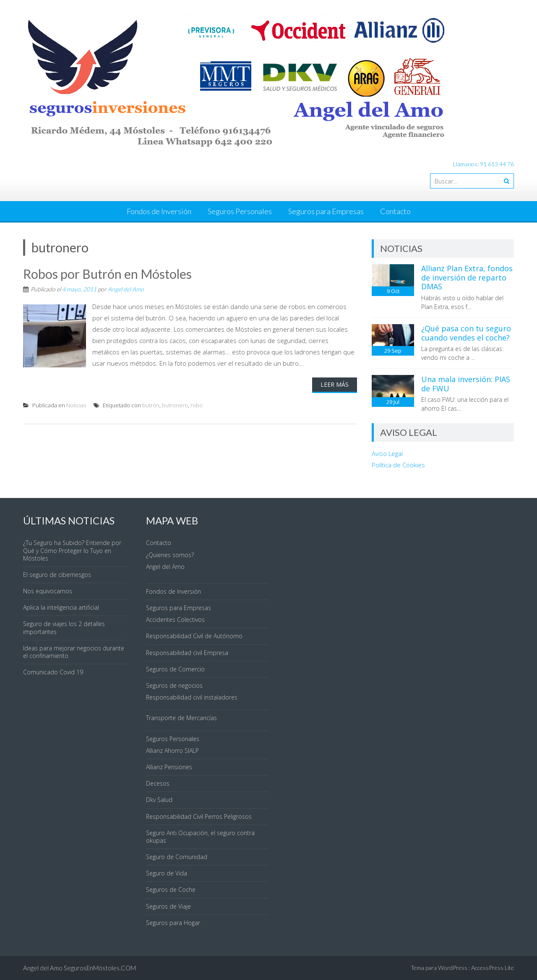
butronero (175, 405)
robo (197, 405)
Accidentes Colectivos (175, 620)
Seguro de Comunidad (177, 857)
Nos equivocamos (48, 591)
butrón (151, 405)
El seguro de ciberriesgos (57, 575)
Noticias (76, 405)
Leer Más (335, 384)
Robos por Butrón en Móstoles (107, 274)
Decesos (158, 783)
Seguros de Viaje (168, 906)
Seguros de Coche (171, 890)
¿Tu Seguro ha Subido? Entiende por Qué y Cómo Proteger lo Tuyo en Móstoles (72, 550)
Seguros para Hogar (173, 923)
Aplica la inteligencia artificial (61, 607)
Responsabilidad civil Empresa (187, 653)
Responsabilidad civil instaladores (192, 697)
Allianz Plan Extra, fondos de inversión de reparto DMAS (467, 277)
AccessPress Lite (493, 968)
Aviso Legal (387, 453)
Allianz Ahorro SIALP (172, 751)
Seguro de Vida (167, 873)
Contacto (395, 211)
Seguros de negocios (174, 685)
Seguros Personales (240, 211)
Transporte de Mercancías (181, 718)
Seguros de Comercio (175, 669)
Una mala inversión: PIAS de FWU (466, 384)
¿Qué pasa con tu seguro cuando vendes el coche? (466, 333)
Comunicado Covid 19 (53, 672)
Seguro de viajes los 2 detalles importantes (64, 628)
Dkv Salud (159, 800)
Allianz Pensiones (169, 767)
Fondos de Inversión (159, 211)
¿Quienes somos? (170, 555)
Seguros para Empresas (326, 211)
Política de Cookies (398, 465)
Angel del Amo (126, 289)
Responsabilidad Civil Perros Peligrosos (199, 816)
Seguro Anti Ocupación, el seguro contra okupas (200, 837)
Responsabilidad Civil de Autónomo (194, 636)
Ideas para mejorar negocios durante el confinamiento (74, 652)
